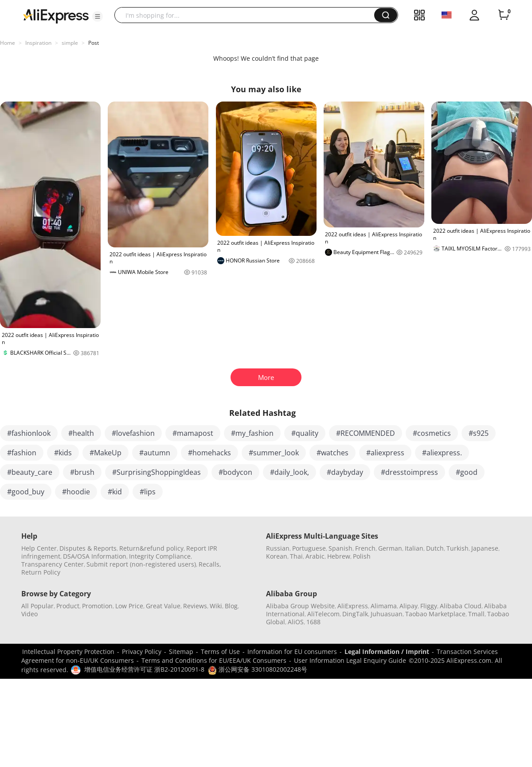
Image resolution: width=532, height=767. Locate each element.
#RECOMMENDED (366, 433)
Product (68, 606)
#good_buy (26, 492)
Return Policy (41, 572)
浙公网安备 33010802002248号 (258, 669)
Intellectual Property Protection (68, 652)
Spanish (340, 548)
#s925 (479, 433)
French (365, 548)
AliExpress (353, 606)
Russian (278, 548)
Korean (277, 556)
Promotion (97, 606)
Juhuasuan (387, 614)
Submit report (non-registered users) (141, 564)
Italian (414, 548)
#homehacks (209, 453)
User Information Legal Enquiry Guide (350, 660)
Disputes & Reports (88, 548)
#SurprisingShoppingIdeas (156, 472)
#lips (148, 492)
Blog (231, 606)
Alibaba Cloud (461, 606)
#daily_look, (289, 472)
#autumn (155, 453)
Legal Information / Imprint (387, 652)
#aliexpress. (442, 453)
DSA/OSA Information (95, 556)
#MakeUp (106, 453)
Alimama (384, 606)
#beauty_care (30, 472)
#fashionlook (29, 433)
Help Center (39, 548)
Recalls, (210, 564)
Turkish (458, 548)
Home (8, 43)
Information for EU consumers (292, 652)
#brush (82, 472)
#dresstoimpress (409, 472)
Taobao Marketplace (435, 614)
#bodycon (235, 472)
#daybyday (345, 472)
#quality (305, 433)
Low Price (129, 606)
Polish (362, 556)
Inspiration (38, 43)
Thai (296, 556)
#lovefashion (133, 433)
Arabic (315, 556)
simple (70, 43)
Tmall (476, 614)
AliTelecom (323, 614)
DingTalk (355, 614)
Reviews (195, 606)
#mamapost (193, 433)
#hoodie (76, 492)
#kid (115, 492)
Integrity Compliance (160, 556)
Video (29, 614)
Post (94, 43)
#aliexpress (385, 453)
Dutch (435, 548)
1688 (313, 622)
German (390, 548)
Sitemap (181, 652)
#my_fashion (252, 433)
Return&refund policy (151, 548)
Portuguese (309, 548)
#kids (63, 453)
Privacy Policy (142, 652)
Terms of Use (220, 652)
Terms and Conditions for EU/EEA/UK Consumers (214, 660)
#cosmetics (432, 433)
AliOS (296, 622)
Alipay (409, 606)
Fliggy (429, 606)
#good (467, 472)
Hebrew (339, 556)
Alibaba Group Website (300, 606)
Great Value (163, 606)
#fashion (22, 453)
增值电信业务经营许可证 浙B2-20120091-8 (144, 669)
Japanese (485, 548)
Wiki (216, 606)
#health (81, 433)
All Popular (37, 606)
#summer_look (274, 453)
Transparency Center (53, 564)
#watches (332, 453)
